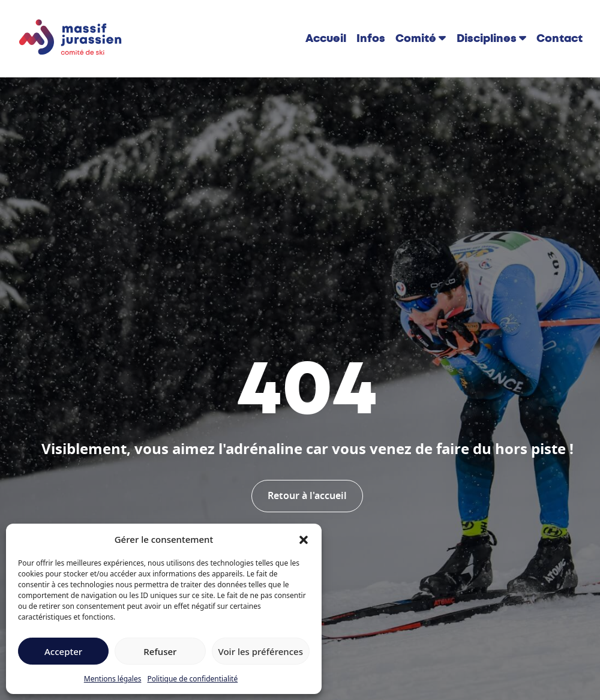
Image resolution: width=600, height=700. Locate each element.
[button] (304, 539)
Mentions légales (113, 679)
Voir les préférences (261, 651)
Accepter (63, 651)
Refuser (160, 651)
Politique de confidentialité (192, 679)
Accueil (326, 38)
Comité (416, 38)
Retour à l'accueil (307, 496)
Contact (559, 38)
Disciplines (487, 38)
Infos (371, 38)
